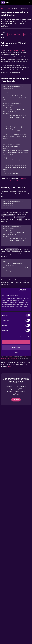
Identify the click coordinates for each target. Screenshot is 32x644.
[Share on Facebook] (29, 35)
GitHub (9, 367)
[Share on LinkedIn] (25, 35)
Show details (23, 337)
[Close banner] (30, 290)
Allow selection (16, 347)
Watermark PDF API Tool (17, 50)
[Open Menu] (29, 3)
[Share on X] (22, 35)
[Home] (6, 3)
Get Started (16, 400)
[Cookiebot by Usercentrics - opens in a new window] (19, 290)
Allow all (16, 342)
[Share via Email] (19, 35)
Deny (16, 353)
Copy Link (12, 35)
